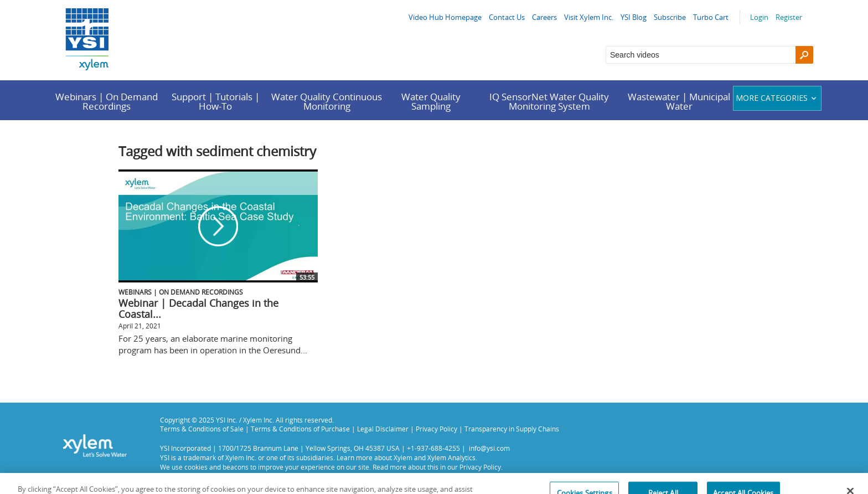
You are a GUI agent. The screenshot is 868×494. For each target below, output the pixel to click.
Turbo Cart (711, 17)
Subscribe (670, 17)
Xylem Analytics (451, 457)
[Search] (804, 55)
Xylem (403, 457)
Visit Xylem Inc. (589, 17)
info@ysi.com (489, 448)
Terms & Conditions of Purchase (300, 429)
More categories (777, 98)
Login (759, 17)
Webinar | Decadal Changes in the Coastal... (198, 308)
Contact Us (507, 17)
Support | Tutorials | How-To (216, 101)
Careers (544, 17)
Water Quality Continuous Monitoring (327, 101)
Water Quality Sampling (431, 101)
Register (789, 17)
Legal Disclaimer (383, 429)
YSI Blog (634, 17)
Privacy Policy (436, 429)
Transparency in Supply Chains (512, 429)
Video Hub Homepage (445, 17)
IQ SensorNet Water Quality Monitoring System (549, 101)
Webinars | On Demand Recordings (107, 101)
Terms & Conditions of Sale (202, 429)
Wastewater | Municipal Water (679, 101)
